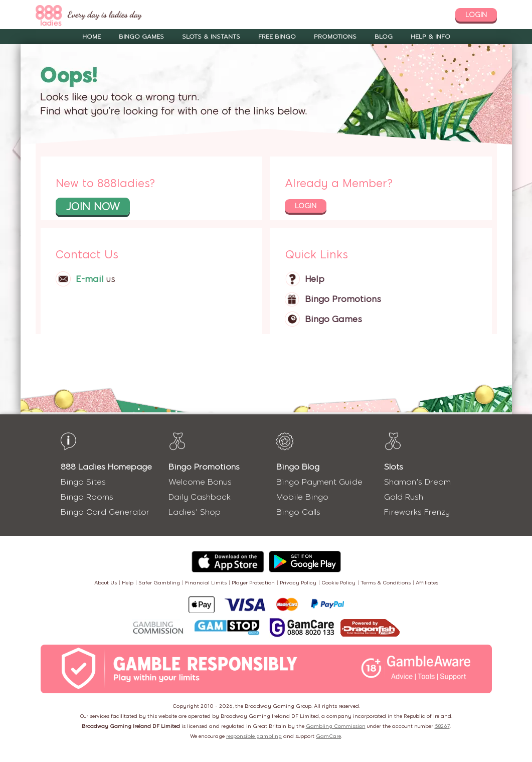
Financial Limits (206, 583)
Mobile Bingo (302, 497)
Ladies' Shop (195, 512)
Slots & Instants (211, 37)
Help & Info (430, 37)
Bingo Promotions (343, 299)
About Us (106, 583)
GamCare (328, 736)
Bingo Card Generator (105, 512)
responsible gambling (254, 736)
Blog (384, 37)
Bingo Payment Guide (319, 482)
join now (93, 206)
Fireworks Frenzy (417, 512)
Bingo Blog (298, 467)
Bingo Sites (83, 482)
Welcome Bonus (200, 482)
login (476, 15)
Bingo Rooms (87, 497)
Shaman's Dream (417, 482)
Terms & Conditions (386, 583)
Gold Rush (404, 497)
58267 (442, 726)
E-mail (90, 279)
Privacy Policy (298, 583)
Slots (394, 467)
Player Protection (253, 583)
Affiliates (427, 583)
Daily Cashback (200, 497)
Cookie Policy (338, 583)
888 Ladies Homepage (106, 467)
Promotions (335, 37)
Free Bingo (277, 37)
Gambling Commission (336, 726)
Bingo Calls (298, 512)
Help (315, 279)
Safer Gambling (159, 583)
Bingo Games (141, 37)
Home (92, 37)
